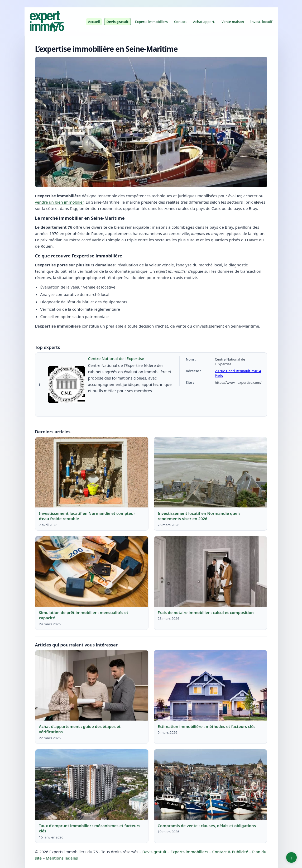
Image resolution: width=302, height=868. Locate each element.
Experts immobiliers (151, 22)
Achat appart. (204, 22)
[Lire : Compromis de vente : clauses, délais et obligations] (210, 785)
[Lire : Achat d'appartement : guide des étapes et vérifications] (92, 685)
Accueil (94, 22)
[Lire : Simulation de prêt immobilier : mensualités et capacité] (92, 572)
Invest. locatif (261, 22)
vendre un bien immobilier (59, 202)
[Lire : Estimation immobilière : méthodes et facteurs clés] (210, 685)
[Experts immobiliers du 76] (47, 22)
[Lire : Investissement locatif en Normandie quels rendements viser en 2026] (210, 472)
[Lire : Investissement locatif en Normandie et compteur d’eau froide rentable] (92, 472)
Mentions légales (62, 858)
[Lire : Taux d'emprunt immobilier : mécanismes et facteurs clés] (92, 785)
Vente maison (233, 22)
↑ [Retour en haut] (292, 857)
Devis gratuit (118, 22)
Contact (180, 22)
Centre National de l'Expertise (116, 358)
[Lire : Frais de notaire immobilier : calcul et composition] (210, 572)
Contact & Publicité (230, 852)
